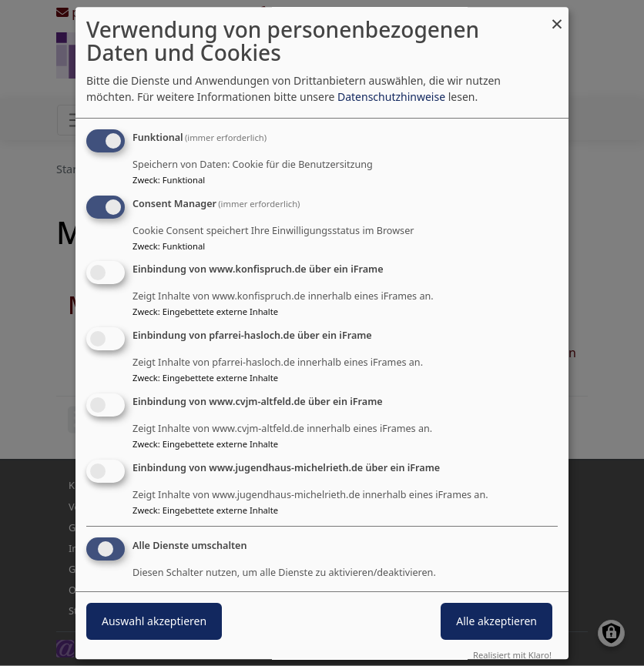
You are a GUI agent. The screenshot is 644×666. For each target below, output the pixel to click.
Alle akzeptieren (496, 621)
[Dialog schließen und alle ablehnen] (557, 17)
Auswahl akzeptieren (154, 621)
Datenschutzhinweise (391, 97)
